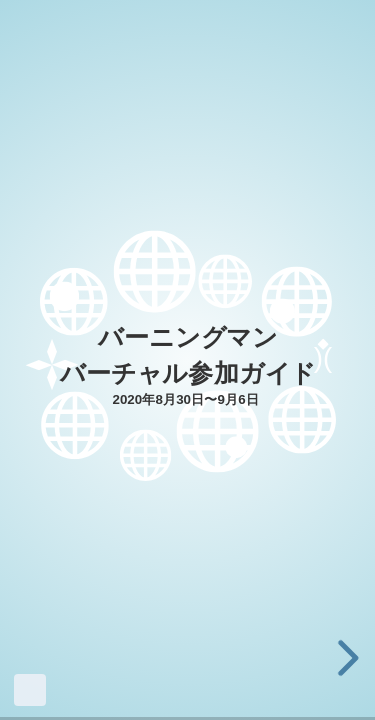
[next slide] (345, 658)
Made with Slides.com (30, 690)
